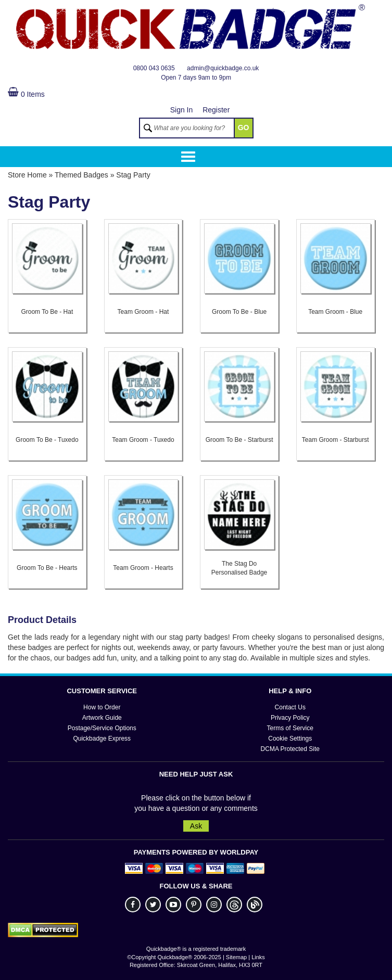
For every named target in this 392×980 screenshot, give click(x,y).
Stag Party (133, 175)
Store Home (27, 175)
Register (216, 110)
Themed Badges (81, 175)
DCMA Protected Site (290, 749)
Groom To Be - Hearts (47, 568)
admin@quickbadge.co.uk (223, 68)
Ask (196, 826)
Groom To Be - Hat (47, 312)
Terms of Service (290, 728)
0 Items (26, 94)
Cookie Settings (290, 739)
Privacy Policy (290, 718)
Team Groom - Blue (335, 312)
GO (244, 128)
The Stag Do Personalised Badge (239, 568)
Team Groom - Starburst (336, 440)
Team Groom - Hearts (143, 568)
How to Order (102, 707)
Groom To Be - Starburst (239, 440)
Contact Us (290, 707)
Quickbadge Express (102, 739)
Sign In (182, 110)
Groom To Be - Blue (239, 312)
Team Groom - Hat (143, 312)
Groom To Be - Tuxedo (47, 440)
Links (258, 957)
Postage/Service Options (102, 728)
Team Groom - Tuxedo (143, 440)
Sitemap (236, 957)
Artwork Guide (102, 718)
